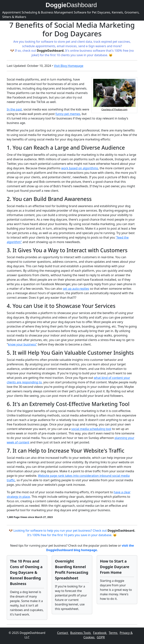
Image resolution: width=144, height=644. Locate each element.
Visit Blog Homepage (69, 66)
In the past (14, 109)
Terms (113, 633)
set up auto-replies (76, 289)
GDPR (101, 637)
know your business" (23, 344)
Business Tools (81, 633)
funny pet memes (68, 114)
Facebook (100, 633)
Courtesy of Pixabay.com (114, 109)
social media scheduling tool (91, 429)
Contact (63, 633)
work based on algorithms (80, 168)
